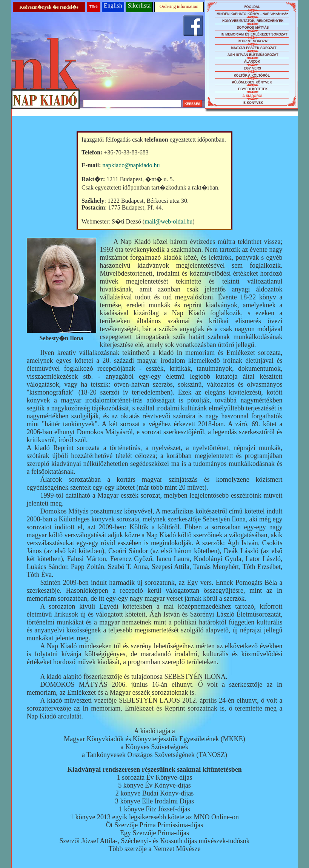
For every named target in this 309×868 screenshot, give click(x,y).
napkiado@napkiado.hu (131, 165)
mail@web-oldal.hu (168, 221)
